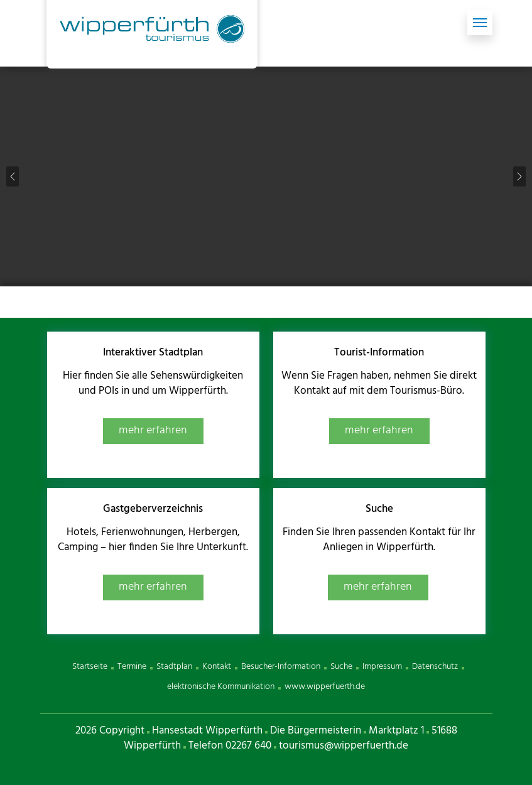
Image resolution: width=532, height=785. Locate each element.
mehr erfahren (153, 430)
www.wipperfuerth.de (325, 687)
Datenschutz (435, 667)
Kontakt (217, 667)
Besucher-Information (281, 667)
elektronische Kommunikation (221, 687)
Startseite (90, 667)
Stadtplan (174, 667)
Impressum (382, 667)
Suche (341, 667)
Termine (132, 667)
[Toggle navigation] (480, 23)
